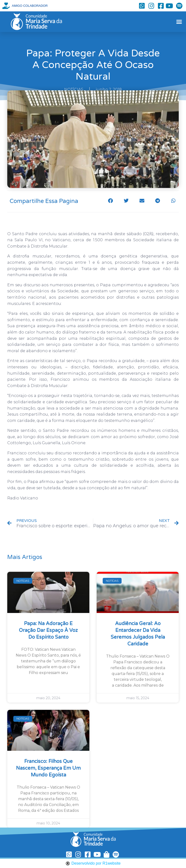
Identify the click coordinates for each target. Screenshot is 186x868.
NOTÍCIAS (74, 89)
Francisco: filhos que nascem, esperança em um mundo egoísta (48, 768)
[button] (179, 22)
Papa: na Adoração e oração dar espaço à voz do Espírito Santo (48, 630)
